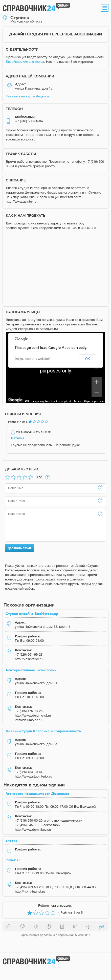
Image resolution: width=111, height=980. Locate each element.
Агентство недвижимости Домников (37, 793)
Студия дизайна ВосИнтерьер (32, 613)
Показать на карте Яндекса (27, 96)
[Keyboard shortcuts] (27, 401)
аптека (12, 840)
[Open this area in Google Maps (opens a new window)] (15, 400)
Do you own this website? (32, 359)
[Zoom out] (97, 392)
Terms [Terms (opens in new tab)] (77, 401)
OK (87, 359)
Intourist (13, 860)
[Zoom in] (97, 382)
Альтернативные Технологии (31, 670)
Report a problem (94, 401)
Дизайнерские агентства (25, 62)
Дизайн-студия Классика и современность (43, 731)
